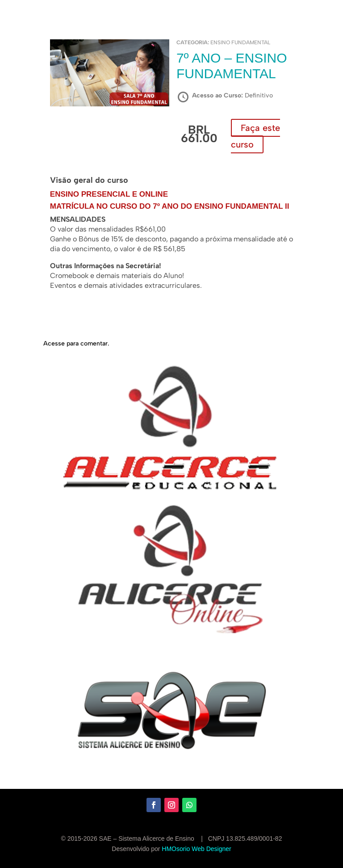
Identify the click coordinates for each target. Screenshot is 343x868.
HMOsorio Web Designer (196, 849)
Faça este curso (255, 136)
